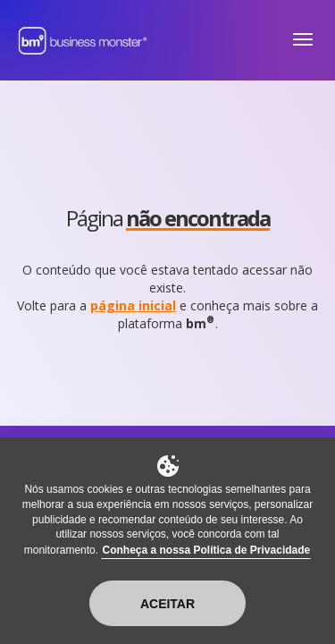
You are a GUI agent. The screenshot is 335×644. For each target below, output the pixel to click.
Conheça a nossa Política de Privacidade (206, 550)
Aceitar (167, 604)
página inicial (133, 305)
